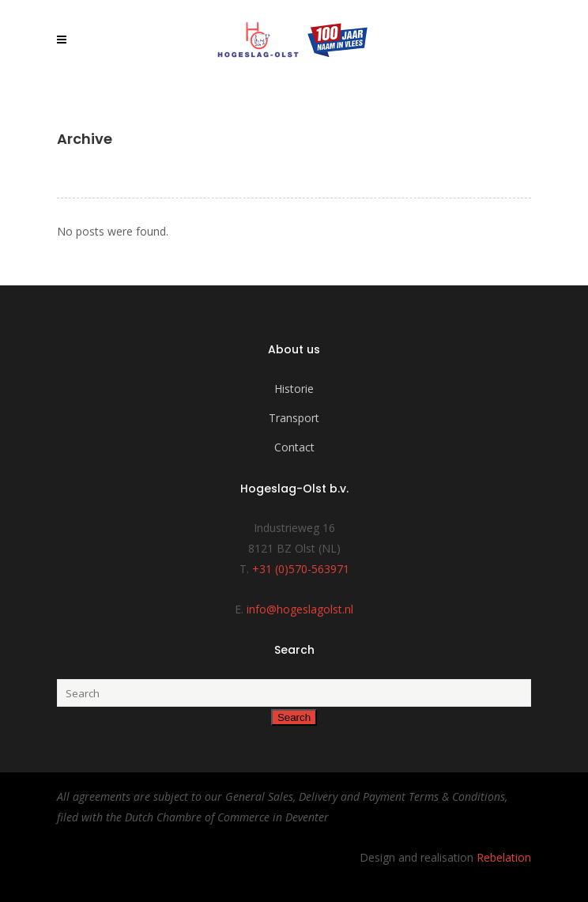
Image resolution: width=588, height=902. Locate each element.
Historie (294, 389)
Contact (294, 447)
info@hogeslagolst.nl (300, 609)
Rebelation (504, 857)
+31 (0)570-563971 (301, 569)
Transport (294, 418)
